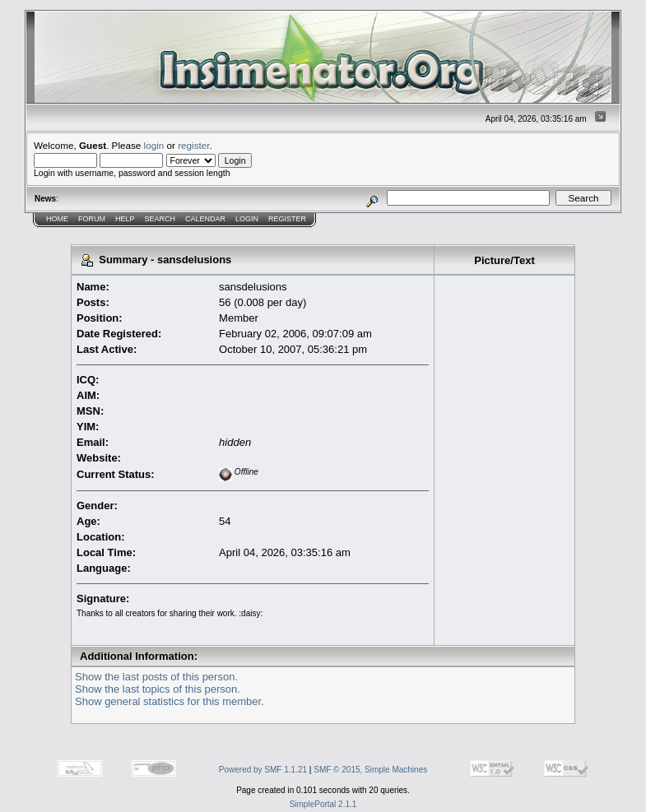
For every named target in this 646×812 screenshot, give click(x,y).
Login (247, 219)
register (193, 145)
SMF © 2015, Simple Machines (370, 770)
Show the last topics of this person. (158, 689)
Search (160, 219)
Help (125, 219)
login (154, 145)
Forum (92, 219)
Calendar (205, 219)
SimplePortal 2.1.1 (323, 804)
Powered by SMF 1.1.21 (263, 770)
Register (287, 219)
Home (57, 219)
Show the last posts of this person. (156, 677)
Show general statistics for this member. (170, 701)
